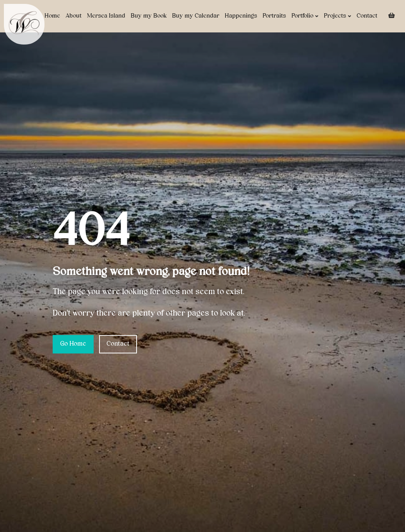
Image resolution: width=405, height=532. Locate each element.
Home (52, 16)
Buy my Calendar (196, 16)
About (74, 16)
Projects (337, 16)
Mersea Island (106, 16)
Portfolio (305, 16)
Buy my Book (149, 16)
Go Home (73, 344)
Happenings (241, 16)
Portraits (274, 16)
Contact (367, 16)
